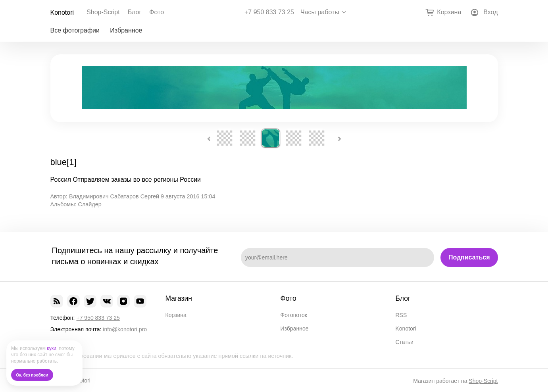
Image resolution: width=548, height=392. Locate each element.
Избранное (126, 30)
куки (51, 348)
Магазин (179, 298)
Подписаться (469, 257)
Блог (135, 12)
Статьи (405, 342)
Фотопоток (294, 315)
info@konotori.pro (125, 329)
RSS (401, 315)
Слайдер (89, 204)
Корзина (176, 315)
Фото (157, 12)
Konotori (62, 12)
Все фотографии (75, 30)
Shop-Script (103, 12)
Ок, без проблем (32, 375)
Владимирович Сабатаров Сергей (114, 196)
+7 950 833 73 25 (269, 12)
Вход (490, 12)
